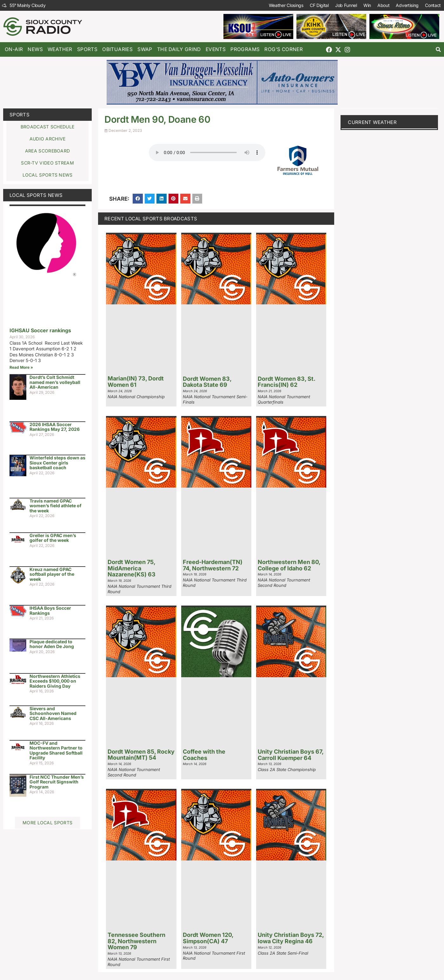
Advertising (407, 5)
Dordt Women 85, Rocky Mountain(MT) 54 (141, 755)
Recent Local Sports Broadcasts (151, 219)
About (384, 5)
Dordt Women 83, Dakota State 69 (207, 382)
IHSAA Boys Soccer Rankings (50, 610)
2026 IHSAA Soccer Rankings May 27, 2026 (55, 427)
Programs (245, 49)
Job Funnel (346, 5)
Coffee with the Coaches (204, 755)
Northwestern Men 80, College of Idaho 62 (289, 565)
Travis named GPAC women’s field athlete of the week (56, 506)
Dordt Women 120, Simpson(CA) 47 (208, 938)
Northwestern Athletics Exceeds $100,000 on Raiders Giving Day (55, 681)
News (35, 49)
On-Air (14, 49)
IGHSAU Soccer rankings (40, 330)
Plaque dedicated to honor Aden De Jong (52, 644)
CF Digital (319, 5)
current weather (372, 122)
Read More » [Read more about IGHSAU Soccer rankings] (21, 367)
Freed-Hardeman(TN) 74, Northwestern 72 (213, 565)
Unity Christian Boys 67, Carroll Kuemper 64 (291, 755)
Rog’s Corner (284, 49)
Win (367, 5)
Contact (433, 5)
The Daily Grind (179, 49)
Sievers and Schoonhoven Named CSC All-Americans (53, 713)
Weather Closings (286, 5)
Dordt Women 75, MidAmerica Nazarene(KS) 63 (132, 568)
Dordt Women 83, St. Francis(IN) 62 (286, 382)
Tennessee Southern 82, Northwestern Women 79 (136, 941)
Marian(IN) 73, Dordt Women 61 (136, 382)
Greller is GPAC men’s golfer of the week (53, 538)
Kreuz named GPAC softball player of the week (52, 574)
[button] (438, 50)
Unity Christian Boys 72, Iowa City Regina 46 (291, 938)
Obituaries (117, 49)
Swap (145, 49)
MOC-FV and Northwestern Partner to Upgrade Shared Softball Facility (56, 750)
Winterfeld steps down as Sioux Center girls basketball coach (57, 463)
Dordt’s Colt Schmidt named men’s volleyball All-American (55, 382)
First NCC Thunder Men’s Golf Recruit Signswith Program (57, 782)
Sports (87, 49)
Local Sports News (36, 195)
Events (216, 49)
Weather (60, 49)
